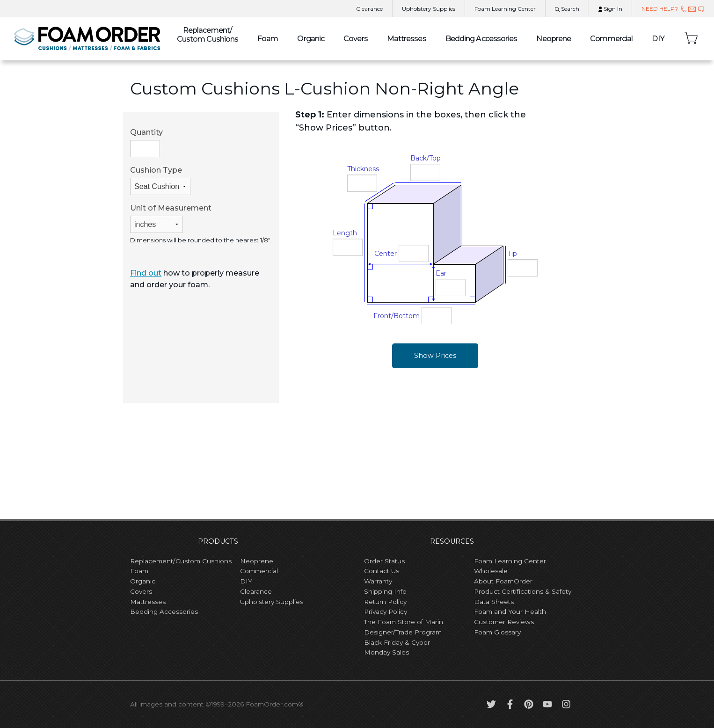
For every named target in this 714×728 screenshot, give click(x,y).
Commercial (611, 39)
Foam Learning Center (510, 561)
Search (567, 9)
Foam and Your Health (510, 612)
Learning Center (505, 9)
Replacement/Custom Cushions (181, 561)
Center (386, 254)
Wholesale (491, 571)
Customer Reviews (504, 622)
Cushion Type (160, 180)
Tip (512, 254)
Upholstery (429, 9)
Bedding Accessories (481, 39)
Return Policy (385, 602)
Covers (356, 39)
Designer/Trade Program (403, 632)
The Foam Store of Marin (404, 622)
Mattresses (407, 39)
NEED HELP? (673, 9)
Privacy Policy (386, 612)
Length (345, 233)
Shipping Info (385, 591)
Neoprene (554, 39)
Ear (441, 273)
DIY (658, 39)
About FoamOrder (503, 581)
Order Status (384, 561)
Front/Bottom (397, 316)
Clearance (369, 9)
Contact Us (382, 571)
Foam (268, 39)
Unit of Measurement (171, 218)
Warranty (378, 581)
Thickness (363, 169)
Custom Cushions (208, 35)
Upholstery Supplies (272, 602)
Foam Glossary (497, 632)
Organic (311, 39)
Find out (146, 273)
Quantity (146, 142)
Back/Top (426, 158)
